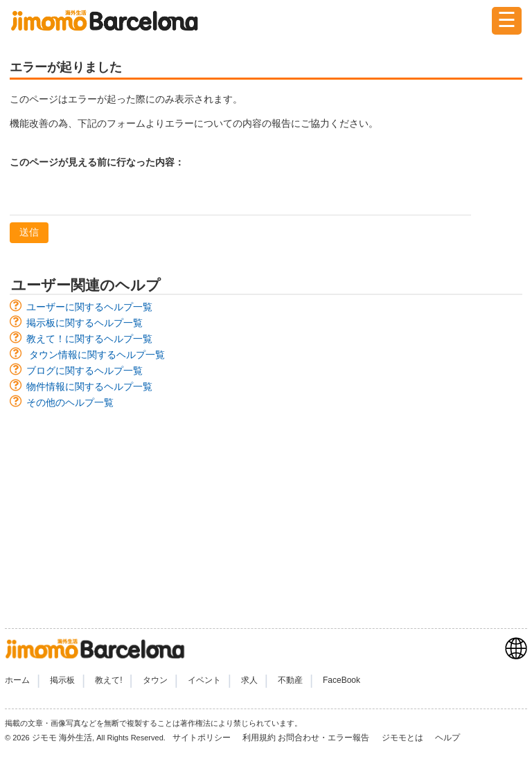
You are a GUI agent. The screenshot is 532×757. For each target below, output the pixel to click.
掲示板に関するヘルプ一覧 (85, 323)
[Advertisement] (266, 512)
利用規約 (259, 738)
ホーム (17, 680)
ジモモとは (404, 738)
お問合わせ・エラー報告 (325, 738)
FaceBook (342, 680)
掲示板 (62, 680)
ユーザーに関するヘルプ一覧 (89, 307)
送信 (29, 232)
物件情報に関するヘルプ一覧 (89, 386)
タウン (155, 680)
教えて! (108, 680)
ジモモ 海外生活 (62, 738)
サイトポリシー (203, 738)
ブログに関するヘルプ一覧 (85, 371)
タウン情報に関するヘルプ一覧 (97, 355)
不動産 (290, 680)
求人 (249, 680)
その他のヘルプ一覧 (70, 402)
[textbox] (240, 197)
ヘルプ (447, 738)
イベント (204, 680)
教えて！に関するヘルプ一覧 (89, 339)
